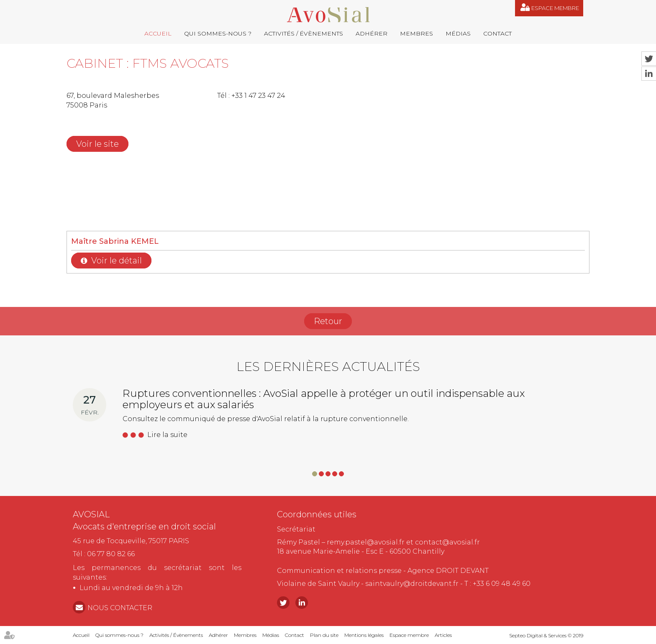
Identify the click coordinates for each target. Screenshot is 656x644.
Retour (328, 321)
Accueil (158, 33)
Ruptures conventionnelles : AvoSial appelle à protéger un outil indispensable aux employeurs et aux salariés (324, 399)
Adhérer (372, 33)
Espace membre (555, 8)
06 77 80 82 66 (111, 554)
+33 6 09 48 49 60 (502, 584)
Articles (443, 635)
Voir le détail (117, 261)
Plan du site (324, 635)
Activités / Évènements (304, 33)
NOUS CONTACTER (120, 608)
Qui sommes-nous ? (218, 33)
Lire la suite (167, 435)
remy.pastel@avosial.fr (366, 542)
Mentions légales (364, 635)
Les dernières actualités (328, 367)
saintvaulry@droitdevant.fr (412, 584)
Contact (497, 33)
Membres (416, 33)
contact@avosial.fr (447, 542)
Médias (458, 33)
